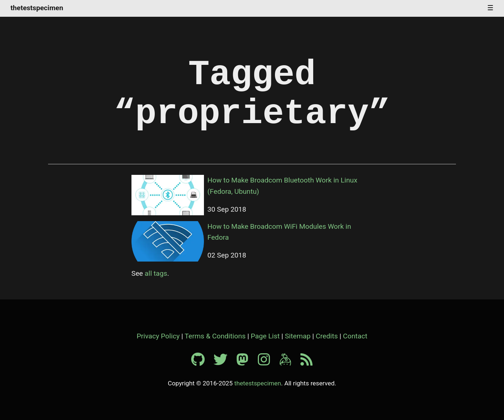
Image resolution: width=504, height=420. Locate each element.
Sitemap (298, 336)
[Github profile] (202, 362)
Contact (355, 336)
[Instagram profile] (268, 362)
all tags (156, 273)
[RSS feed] (307, 362)
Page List (265, 336)
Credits (327, 336)
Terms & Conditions (215, 336)
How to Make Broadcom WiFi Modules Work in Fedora (279, 232)
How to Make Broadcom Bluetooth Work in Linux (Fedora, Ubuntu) (283, 186)
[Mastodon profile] (246, 362)
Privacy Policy (158, 336)
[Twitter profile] (224, 362)
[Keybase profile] (289, 362)
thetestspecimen (37, 8)
